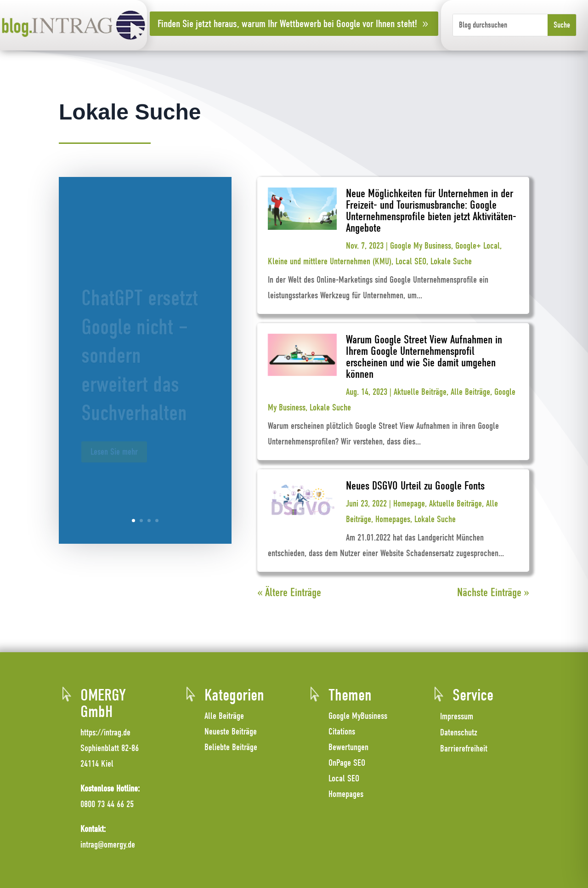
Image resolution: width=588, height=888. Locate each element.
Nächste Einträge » (493, 592)
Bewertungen (348, 747)
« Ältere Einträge (289, 592)
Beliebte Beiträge (231, 747)
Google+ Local (478, 246)
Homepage (409, 504)
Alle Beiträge (470, 392)
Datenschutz (459, 732)
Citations (342, 731)
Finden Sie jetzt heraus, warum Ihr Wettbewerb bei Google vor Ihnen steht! (287, 24)
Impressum (457, 716)
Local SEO (411, 261)
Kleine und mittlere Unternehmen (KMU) (330, 261)
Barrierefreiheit (464, 749)
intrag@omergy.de (108, 845)
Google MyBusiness (358, 716)
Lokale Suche (451, 261)
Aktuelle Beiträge (420, 392)
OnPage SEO (347, 763)
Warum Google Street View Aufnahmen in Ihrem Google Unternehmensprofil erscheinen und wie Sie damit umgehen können (424, 357)
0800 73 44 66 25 (107, 804)
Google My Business (421, 246)
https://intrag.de (105, 732)
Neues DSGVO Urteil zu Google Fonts (415, 486)
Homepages (393, 519)
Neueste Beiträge (231, 731)
